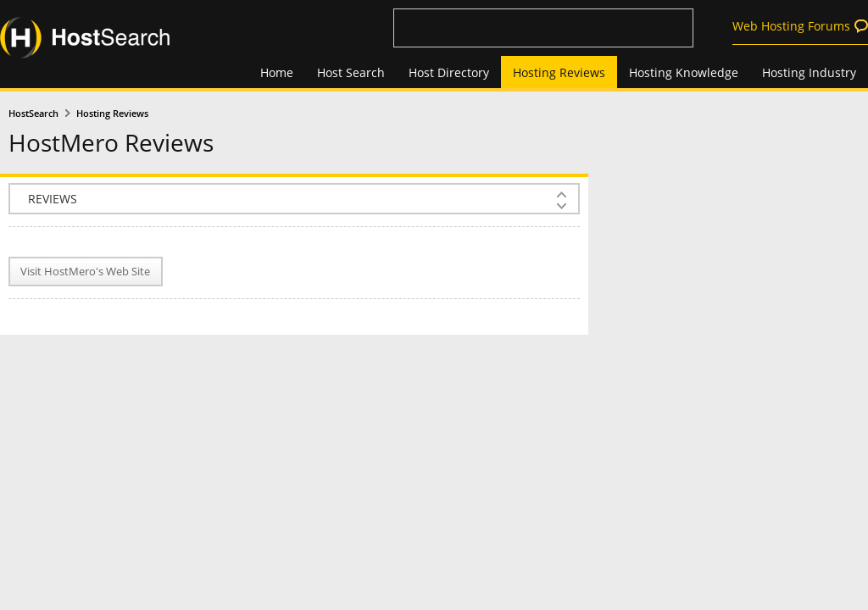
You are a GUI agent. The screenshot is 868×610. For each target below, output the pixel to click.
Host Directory (449, 72)
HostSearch (33, 114)
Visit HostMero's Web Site (85, 272)
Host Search (351, 72)
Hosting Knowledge (684, 72)
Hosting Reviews (559, 72)
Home (277, 72)
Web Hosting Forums (791, 26)
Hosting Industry (809, 72)
